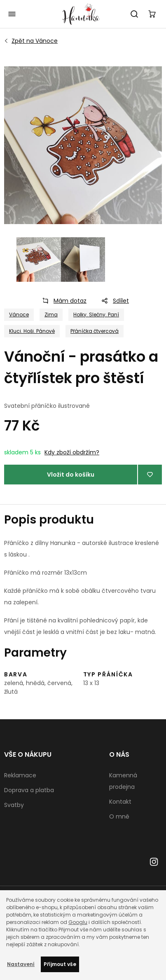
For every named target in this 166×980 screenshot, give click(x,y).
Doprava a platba (29, 790)
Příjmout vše (60, 964)
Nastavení (21, 964)
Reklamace (20, 775)
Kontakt (120, 802)
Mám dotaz (62, 301)
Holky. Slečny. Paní (96, 315)
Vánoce (35, 41)
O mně (119, 816)
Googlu (78, 922)
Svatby (14, 805)
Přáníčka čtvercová (95, 331)
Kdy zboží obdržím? (72, 452)
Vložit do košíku (71, 475)
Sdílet (113, 301)
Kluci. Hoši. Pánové (32, 331)
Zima (51, 315)
